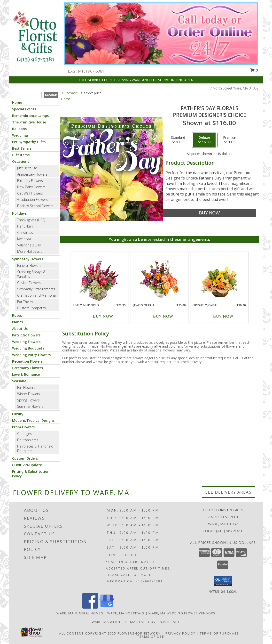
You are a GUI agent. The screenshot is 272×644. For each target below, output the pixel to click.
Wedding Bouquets (28, 348)
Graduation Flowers (32, 200)
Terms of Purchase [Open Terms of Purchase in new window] (219, 633)
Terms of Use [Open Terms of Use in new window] (151, 636)
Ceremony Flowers (27, 368)
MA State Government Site (155, 622)
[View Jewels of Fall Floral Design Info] (159, 278)
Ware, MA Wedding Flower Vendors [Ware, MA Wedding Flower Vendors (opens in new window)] (182, 613)
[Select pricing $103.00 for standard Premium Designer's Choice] (178, 140)
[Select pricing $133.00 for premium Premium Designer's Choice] (230, 140)
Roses (17, 315)
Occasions (21, 161)
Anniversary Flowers (32, 174)
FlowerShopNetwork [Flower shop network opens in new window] (139, 633)
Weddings (20, 135)
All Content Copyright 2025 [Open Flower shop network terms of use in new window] (88, 633)
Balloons (19, 129)
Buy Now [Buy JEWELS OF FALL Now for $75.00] (163, 316)
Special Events (24, 109)
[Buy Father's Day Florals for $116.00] (209, 213)
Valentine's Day (29, 245)
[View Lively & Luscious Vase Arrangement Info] (99, 278)
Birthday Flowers (30, 181)
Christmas (25, 232)
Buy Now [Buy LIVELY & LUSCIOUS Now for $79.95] (103, 316)
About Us (20, 329)
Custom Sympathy (31, 308)
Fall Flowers (26, 387)
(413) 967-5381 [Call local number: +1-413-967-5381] (91, 71)
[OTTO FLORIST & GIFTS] (35, 37)
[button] (223, 581)
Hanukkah (25, 226)
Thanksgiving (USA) (31, 220)
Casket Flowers (29, 283)
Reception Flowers (27, 361)
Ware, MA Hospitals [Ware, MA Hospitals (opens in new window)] (126, 613)
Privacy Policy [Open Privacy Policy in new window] (180, 633)
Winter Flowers (29, 394)
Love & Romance (26, 374)
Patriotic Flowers (26, 335)
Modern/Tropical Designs (33, 420)
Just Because (27, 168)
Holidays (19, 213)
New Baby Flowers (31, 187)
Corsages (24, 434)
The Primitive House (29, 122)
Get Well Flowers (30, 193)
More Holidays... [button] (30, 251)
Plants (17, 322)
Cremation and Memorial (37, 295)
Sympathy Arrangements (36, 289)
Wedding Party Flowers (31, 355)
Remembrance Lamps (30, 116)
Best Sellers (22, 148)
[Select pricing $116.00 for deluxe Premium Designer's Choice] (204, 140)
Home (17, 102)
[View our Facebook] (90, 607)
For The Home (28, 302)
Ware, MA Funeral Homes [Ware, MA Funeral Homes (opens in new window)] (80, 613)
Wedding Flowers (26, 342)
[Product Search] (26, 95)
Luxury (18, 414)
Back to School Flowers (35, 206)
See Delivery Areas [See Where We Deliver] (229, 492)
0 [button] (254, 70)
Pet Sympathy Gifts (29, 142)
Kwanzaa (24, 239)
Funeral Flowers (29, 265)
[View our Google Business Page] (107, 607)
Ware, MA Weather (109, 622)
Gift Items (21, 155)
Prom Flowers (23, 427)
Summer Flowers (30, 406)
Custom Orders (25, 458)
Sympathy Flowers (28, 259)
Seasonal (20, 381)
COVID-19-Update (27, 465)
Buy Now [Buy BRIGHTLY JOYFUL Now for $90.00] (223, 316)
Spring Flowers (28, 400)
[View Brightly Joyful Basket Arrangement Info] (220, 277)
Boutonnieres (28, 440)
